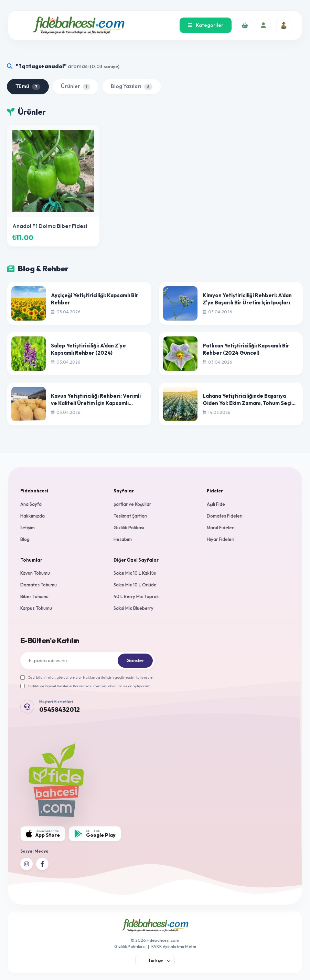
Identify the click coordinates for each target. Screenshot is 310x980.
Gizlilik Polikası (129, 528)
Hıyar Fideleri (221, 539)
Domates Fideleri (225, 516)
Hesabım (123, 539)
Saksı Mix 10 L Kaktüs (135, 573)
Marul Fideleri (221, 528)
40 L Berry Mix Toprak (136, 596)
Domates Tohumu (39, 585)
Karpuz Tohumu (36, 608)
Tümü (28, 86)
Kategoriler (206, 25)
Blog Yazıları (132, 86)
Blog (25, 539)
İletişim (28, 528)
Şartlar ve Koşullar (132, 504)
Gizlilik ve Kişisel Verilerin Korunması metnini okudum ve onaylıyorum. (86, 686)
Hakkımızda (33, 516)
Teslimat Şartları (130, 516)
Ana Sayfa (31, 504)
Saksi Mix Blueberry (133, 608)
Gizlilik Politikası (130, 946)
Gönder (135, 660)
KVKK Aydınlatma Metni (174, 946)
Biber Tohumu (34, 596)
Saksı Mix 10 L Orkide (135, 585)
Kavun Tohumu (35, 573)
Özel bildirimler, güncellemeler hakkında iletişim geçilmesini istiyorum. (87, 677)
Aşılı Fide (216, 504)
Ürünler (76, 86)
